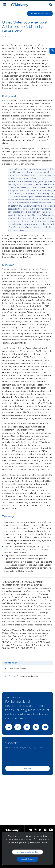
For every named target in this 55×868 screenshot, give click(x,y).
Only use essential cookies (27, 852)
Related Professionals (40, 13)
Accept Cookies (28, 859)
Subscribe (27, 768)
